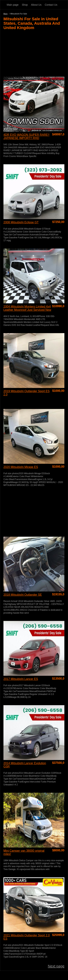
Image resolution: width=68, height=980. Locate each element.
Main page (13, 5)
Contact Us (51, 5)
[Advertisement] (34, 52)
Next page (56, 966)
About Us (36, 5)
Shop (25, 5)
